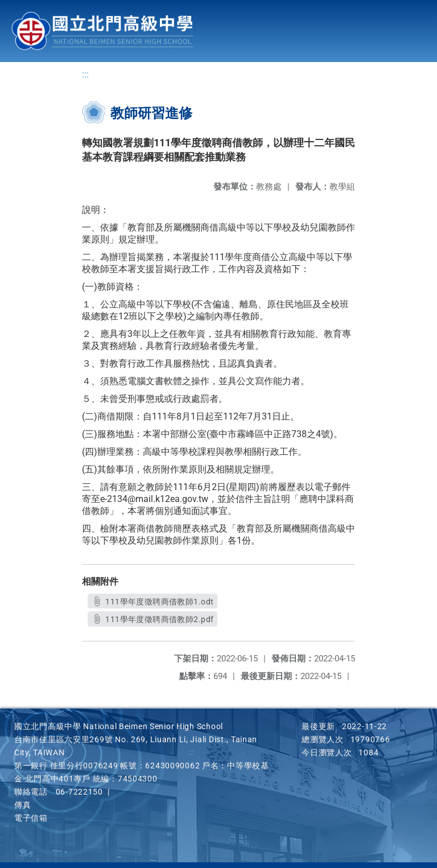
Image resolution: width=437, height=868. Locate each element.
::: (85, 74)
